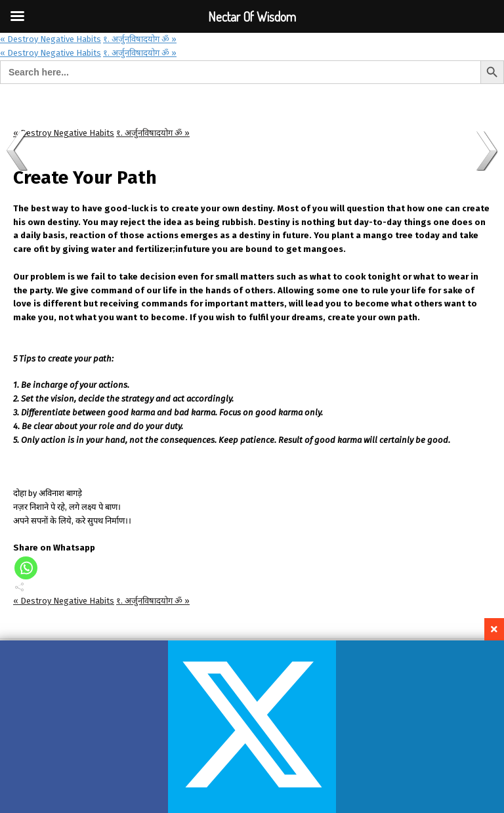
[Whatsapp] (26, 568)
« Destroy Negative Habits (51, 39)
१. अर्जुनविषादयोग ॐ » (140, 39)
